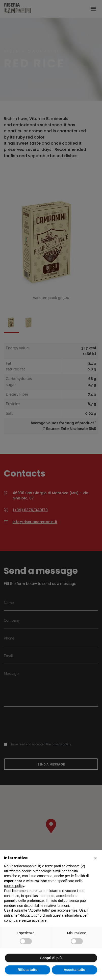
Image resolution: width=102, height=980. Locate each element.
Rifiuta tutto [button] (28, 970)
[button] (95, 858)
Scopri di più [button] (51, 958)
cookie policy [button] (14, 886)
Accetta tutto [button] (74, 970)
